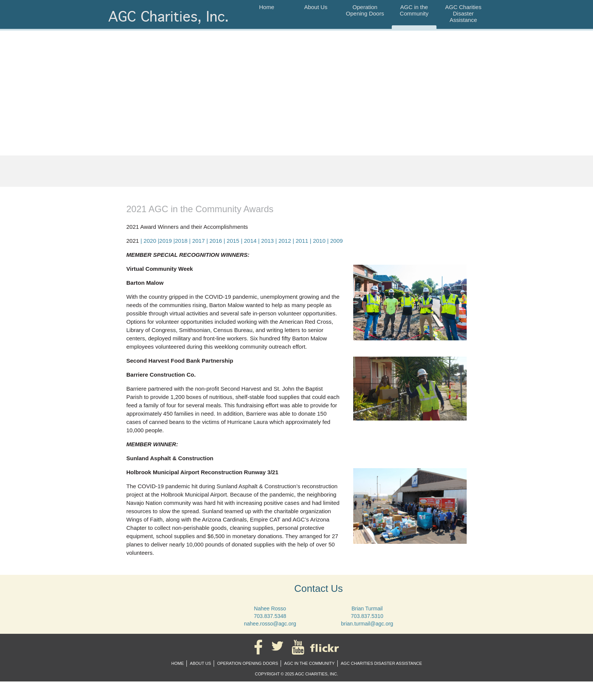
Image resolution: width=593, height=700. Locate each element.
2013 (268, 241)
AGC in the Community (414, 10)
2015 (233, 241)
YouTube (300, 647)
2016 (216, 241)
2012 (285, 241)
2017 (198, 241)
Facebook (260, 647)
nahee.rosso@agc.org (270, 624)
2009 (336, 241)
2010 (319, 241)
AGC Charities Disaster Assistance (463, 13)
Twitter (279, 647)
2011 (302, 241)
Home (267, 7)
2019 (165, 241)
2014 (250, 241)
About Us (316, 7)
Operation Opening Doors (365, 10)
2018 (181, 241)
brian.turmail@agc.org (367, 624)
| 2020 (149, 241)
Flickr (326, 647)
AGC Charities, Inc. (170, 22)
